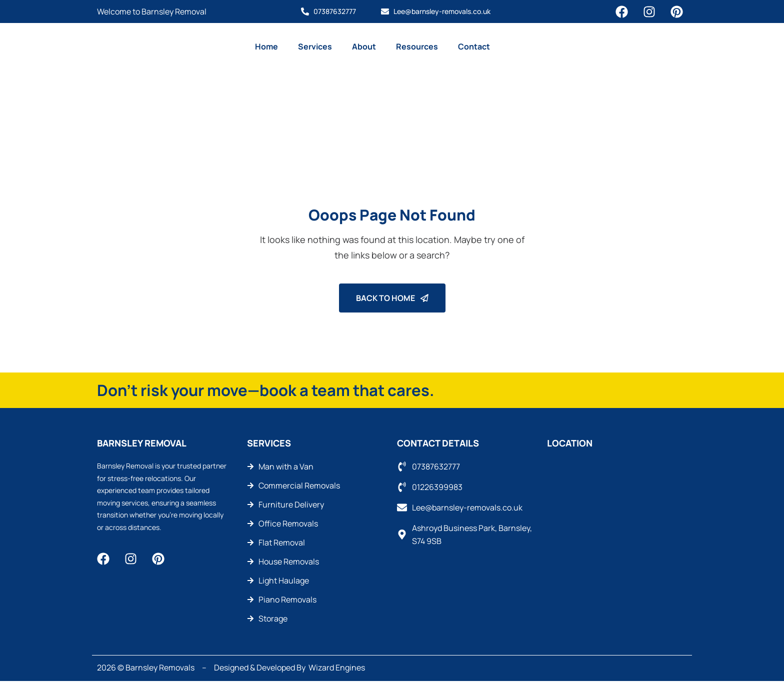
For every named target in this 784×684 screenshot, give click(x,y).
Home (266, 46)
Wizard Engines (337, 668)
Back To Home (392, 298)
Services (315, 46)
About (364, 46)
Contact (474, 46)
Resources (417, 46)
